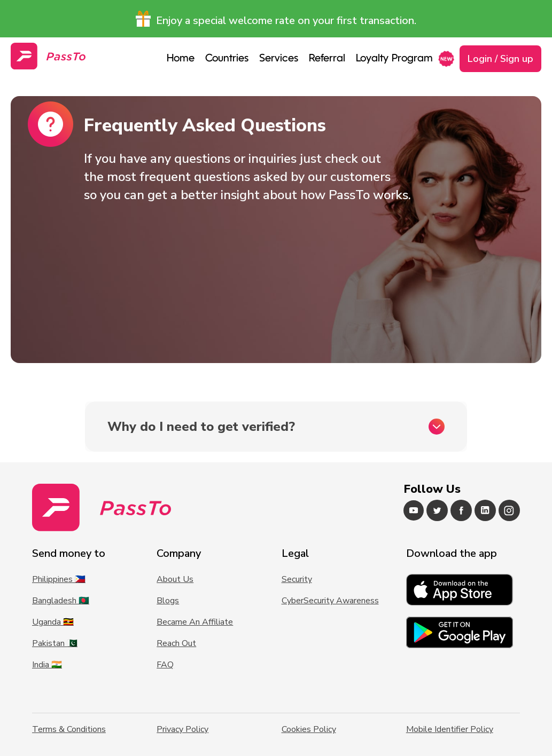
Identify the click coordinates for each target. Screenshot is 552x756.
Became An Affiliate (195, 622)
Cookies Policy (309, 729)
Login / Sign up (500, 59)
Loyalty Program (394, 59)
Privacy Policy (182, 729)
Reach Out (176, 643)
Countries (227, 59)
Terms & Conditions (69, 729)
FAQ (165, 665)
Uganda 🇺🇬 (53, 622)
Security (297, 579)
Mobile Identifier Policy (450, 729)
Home (181, 59)
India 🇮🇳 (47, 665)
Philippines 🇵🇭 (59, 579)
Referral (327, 59)
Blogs (168, 601)
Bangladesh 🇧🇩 (61, 601)
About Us (175, 579)
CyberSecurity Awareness (330, 601)
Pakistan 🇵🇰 (55, 643)
